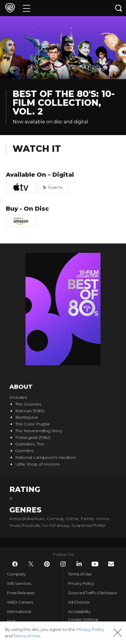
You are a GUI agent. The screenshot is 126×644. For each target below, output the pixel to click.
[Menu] (27, 8)
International (19, 611)
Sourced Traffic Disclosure (93, 593)
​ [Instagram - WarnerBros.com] (63, 564)
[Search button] (119, 8)
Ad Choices (79, 602)
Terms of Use (80, 574)
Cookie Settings (83, 619)
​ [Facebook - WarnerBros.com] (15, 564)
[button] (118, 633)
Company (16, 574)
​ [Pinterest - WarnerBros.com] (47, 564)
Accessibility (79, 611)
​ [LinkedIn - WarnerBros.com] (79, 564)
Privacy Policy (81, 583)
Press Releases (21, 593)
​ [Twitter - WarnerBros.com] (31, 564)
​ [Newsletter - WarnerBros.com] (111, 564)
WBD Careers (20, 602)
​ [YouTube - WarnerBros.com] (95, 564)
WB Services (19, 583)
